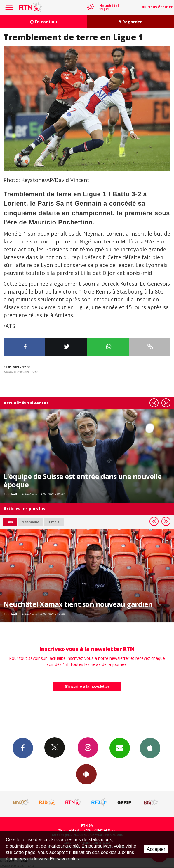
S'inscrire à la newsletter (87, 686)
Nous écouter (160, 7)
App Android (86, 774)
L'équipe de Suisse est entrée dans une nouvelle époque (82, 480)
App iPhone (150, 748)
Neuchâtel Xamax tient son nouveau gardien (78, 604)
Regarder (130, 22)
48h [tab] (10, 522)
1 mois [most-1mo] (54, 522)
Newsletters (120, 748)
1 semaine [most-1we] (31, 522)
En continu (43, 22)
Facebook (23, 748)
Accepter (156, 849)
